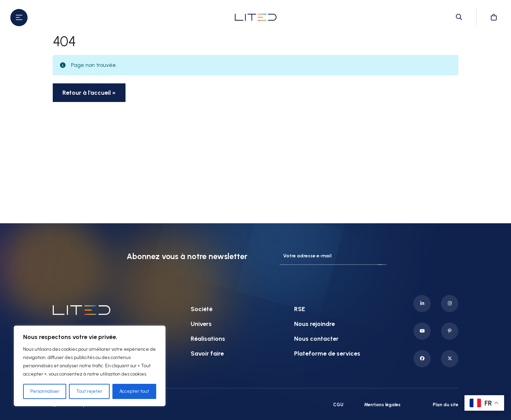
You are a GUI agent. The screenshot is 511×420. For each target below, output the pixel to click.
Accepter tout (134, 391)
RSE (300, 309)
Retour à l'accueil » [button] (89, 93)
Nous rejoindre (314, 324)
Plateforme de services (327, 354)
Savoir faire (207, 354)
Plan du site (445, 405)
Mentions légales (382, 405)
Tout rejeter (89, 391)
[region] (90, 366)
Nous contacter (316, 339)
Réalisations (208, 339)
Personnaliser (45, 391)
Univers (201, 324)
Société (202, 309)
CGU (338, 405)
